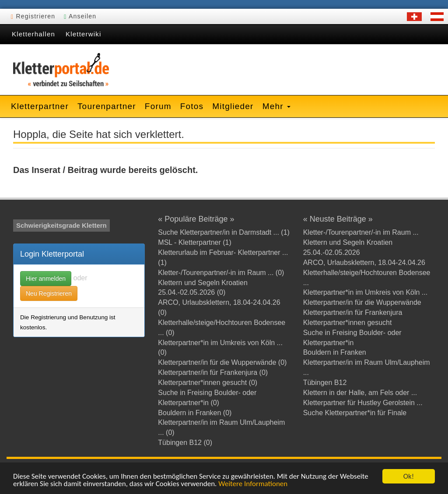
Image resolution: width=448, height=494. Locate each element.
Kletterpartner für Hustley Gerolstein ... (363, 403)
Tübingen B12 (325, 383)
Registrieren (33, 16)
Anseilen (80, 16)
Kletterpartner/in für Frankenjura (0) (213, 372)
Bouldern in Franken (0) (195, 413)
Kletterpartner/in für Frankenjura (353, 312)
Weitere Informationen (253, 484)
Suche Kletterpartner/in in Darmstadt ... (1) (224, 232)
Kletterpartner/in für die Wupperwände (362, 302)
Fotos (192, 106)
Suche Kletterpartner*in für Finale (355, 413)
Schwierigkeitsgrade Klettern (61, 225)
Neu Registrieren (49, 293)
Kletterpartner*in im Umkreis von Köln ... (366, 292)
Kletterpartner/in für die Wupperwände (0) (222, 362)
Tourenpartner (107, 106)
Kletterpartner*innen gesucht (348, 323)
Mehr (277, 106)
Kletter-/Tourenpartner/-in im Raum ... (361, 232)
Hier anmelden (46, 279)
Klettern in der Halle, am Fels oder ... (360, 393)
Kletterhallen (33, 34)
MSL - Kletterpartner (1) (194, 242)
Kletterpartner (40, 106)
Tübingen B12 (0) (185, 443)
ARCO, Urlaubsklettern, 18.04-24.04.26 (364, 263)
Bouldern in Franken (335, 352)
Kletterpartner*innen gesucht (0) (208, 383)
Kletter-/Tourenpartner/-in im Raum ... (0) (221, 273)
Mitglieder (233, 106)
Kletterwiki (84, 34)
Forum (158, 106)
